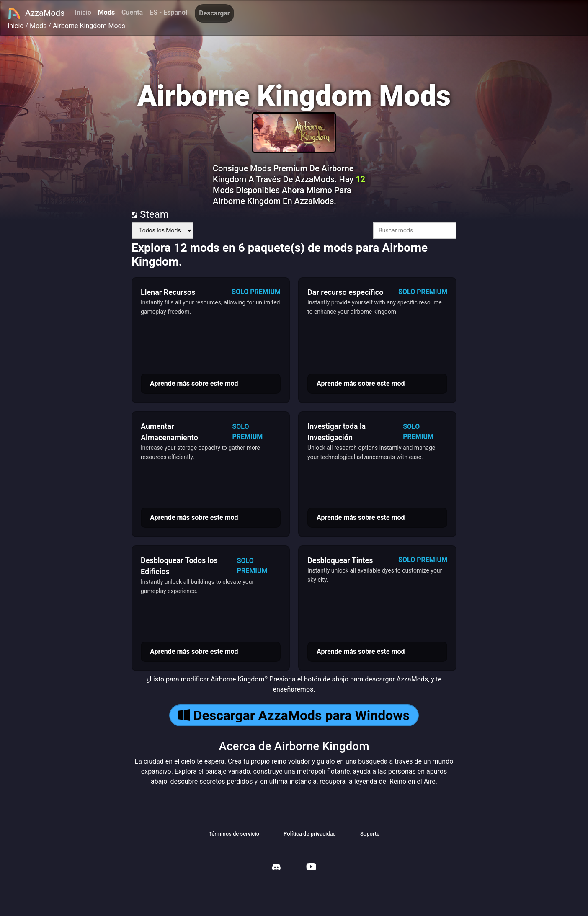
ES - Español (168, 12)
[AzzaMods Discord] (276, 868)
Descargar (214, 13)
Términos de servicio (234, 834)
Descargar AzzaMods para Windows (294, 715)
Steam (150, 214)
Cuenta (132, 12)
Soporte (370, 834)
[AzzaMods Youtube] (311, 868)
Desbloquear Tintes (340, 560)
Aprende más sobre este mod (194, 383)
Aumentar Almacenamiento (169, 432)
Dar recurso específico (345, 292)
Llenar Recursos (168, 292)
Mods (106, 12)
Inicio (83, 12)
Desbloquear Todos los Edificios (179, 566)
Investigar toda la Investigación (337, 432)
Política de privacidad (310, 834)
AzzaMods (36, 13)
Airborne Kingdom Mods (89, 26)
